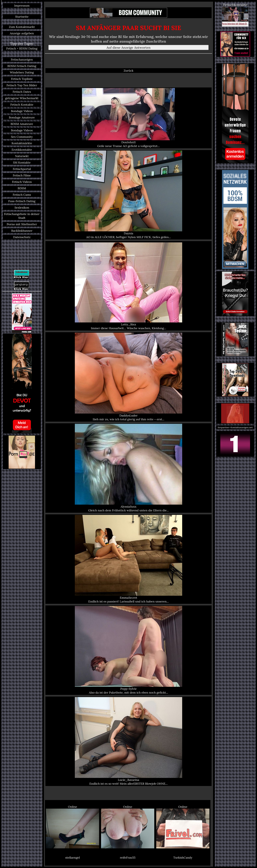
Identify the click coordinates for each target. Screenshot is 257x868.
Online (73, 827)
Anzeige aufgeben (22, 33)
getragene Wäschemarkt (22, 98)
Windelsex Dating (22, 72)
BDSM (22, 188)
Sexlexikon (22, 208)
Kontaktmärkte (22, 143)
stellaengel (73, 858)
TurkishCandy (183, 858)
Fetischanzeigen (22, 59)
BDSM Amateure (22, 124)
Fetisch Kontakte (22, 105)
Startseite (22, 17)
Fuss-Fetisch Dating (22, 201)
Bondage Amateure (22, 117)
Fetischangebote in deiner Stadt (22, 216)
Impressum (22, 6)
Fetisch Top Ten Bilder (22, 85)
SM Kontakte (22, 162)
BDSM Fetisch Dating (22, 66)
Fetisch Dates (22, 92)
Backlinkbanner (22, 231)
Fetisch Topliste (22, 79)
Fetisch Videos (22, 182)
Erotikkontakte (22, 150)
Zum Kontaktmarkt (22, 27)
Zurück (128, 71)
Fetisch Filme (22, 175)
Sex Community (22, 137)
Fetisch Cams (22, 195)
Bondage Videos (22, 111)
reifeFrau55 (128, 858)
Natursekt (22, 156)
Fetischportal (22, 169)
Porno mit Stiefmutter (22, 224)
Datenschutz (22, 237)
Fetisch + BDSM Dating (22, 48)
